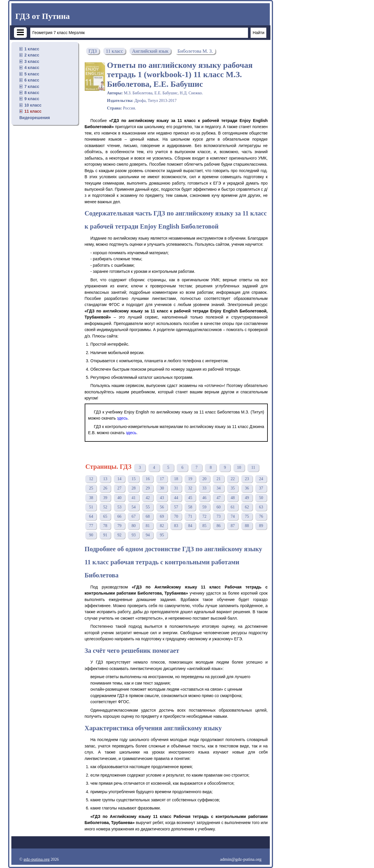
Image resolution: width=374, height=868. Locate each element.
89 (261, 526)
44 (176, 498)
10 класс (33, 105)
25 (91, 488)
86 (219, 526)
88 (247, 526)
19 (190, 479)
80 (134, 526)
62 (247, 507)
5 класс (32, 74)
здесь (122, 418)
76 (261, 516)
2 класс (32, 55)
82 (162, 526)
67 (134, 516)
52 (105, 507)
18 (176, 479)
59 (204, 507)
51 (91, 507)
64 (91, 516)
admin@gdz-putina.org (241, 859)
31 (176, 488)
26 (105, 488)
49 (247, 498)
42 (148, 498)
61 (233, 507)
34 (219, 488)
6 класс (32, 80)
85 (204, 526)
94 (148, 535)
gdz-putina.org (37, 859)
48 (233, 498)
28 (134, 488)
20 (204, 479)
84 (190, 526)
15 (134, 479)
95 (162, 535)
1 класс (32, 49)
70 (176, 516)
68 (148, 516)
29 (148, 488)
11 (253, 467)
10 (239, 467)
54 (134, 507)
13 (105, 479)
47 (219, 498)
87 (233, 526)
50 (261, 498)
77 (91, 526)
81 (148, 526)
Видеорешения (35, 118)
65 (105, 516)
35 (233, 488)
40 (119, 498)
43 (162, 498)
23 (247, 479)
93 (134, 535)
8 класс (32, 93)
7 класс (32, 86)
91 (105, 535)
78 (105, 526)
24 (261, 479)
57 (176, 507)
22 (233, 479)
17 (162, 479)
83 (176, 526)
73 (219, 516)
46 (204, 498)
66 (119, 516)
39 (105, 498)
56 (162, 507)
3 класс (32, 61)
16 (148, 479)
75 (247, 516)
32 (190, 488)
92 (119, 535)
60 (219, 507)
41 (134, 498)
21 (219, 479)
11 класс (33, 111)
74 (233, 516)
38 (91, 498)
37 (261, 488)
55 (148, 507)
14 (119, 479)
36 (247, 488)
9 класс (32, 99)
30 (162, 488)
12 (91, 479)
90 (91, 535)
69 (162, 516)
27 (119, 488)
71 (190, 516)
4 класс (32, 68)
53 (119, 507)
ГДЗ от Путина (43, 16)
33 (204, 488)
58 (190, 507)
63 (261, 507)
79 (119, 526)
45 (190, 498)
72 (204, 516)
